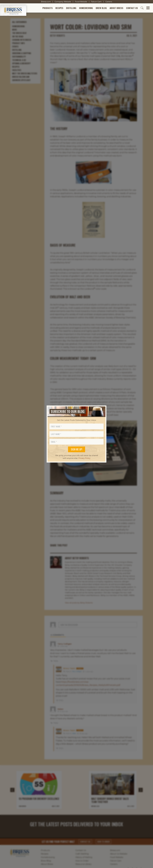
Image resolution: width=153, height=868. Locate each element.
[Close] (102, 411)
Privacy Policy (84, 458)
